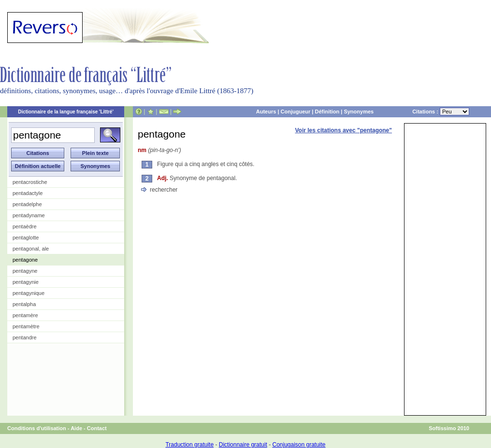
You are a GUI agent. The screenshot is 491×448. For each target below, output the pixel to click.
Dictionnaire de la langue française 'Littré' (66, 112)
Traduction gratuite (189, 445)
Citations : (441, 112)
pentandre (25, 337)
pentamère (25, 315)
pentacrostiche (30, 182)
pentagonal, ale (31, 249)
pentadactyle (28, 193)
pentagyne (25, 271)
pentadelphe (27, 204)
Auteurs (266, 112)
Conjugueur (296, 112)
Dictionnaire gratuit (243, 445)
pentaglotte (26, 238)
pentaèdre (25, 226)
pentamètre (26, 326)
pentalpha (24, 304)
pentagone (25, 260)
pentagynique (29, 293)
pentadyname (29, 215)
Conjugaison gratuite (299, 445)
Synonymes (359, 112)
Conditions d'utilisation (37, 428)
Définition (327, 112)
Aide (76, 428)
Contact (97, 428)
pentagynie (26, 282)
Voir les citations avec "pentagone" (343, 130)
